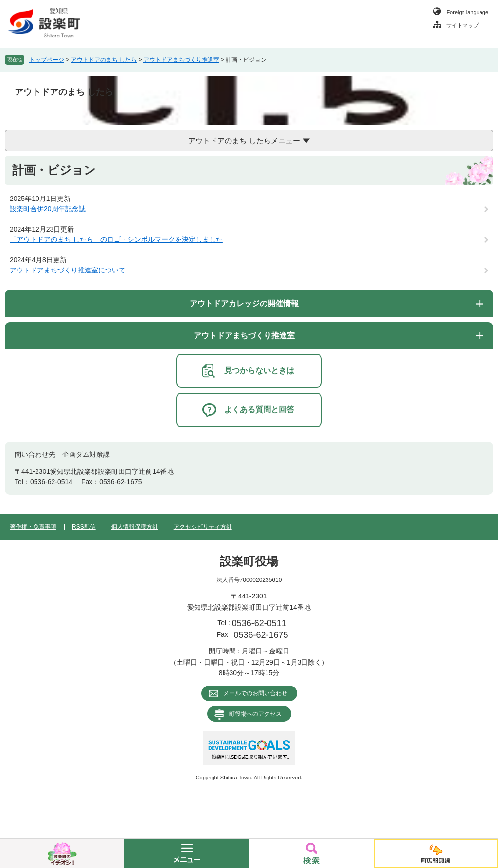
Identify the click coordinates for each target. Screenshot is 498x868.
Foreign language (467, 12)
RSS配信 (84, 527)
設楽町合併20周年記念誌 (48, 209)
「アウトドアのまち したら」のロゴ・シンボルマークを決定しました (116, 239)
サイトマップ (462, 25)
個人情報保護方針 (135, 527)
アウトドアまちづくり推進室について (68, 270)
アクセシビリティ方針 (203, 527)
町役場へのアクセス (255, 714)
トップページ (47, 60)
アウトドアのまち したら (104, 60)
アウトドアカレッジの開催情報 (244, 303)
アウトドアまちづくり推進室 (181, 60)
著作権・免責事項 (33, 527)
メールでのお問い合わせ (255, 693)
